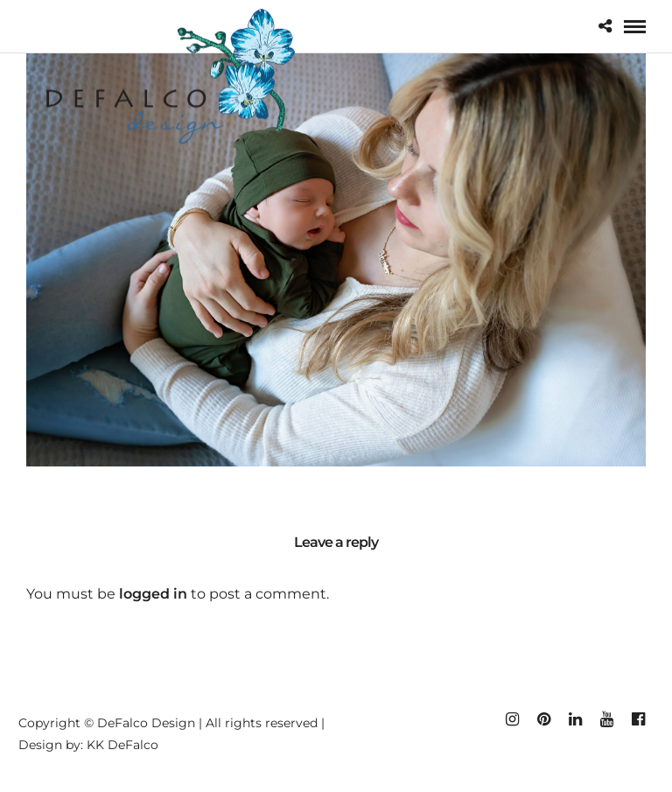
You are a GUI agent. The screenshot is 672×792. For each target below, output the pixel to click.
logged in (153, 594)
